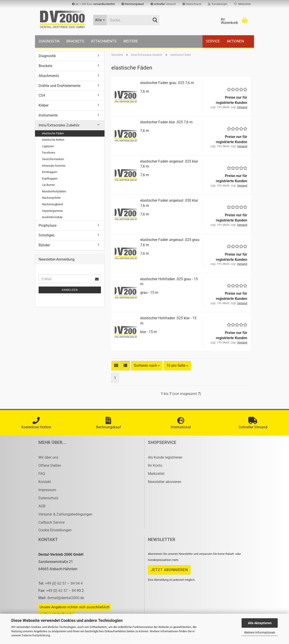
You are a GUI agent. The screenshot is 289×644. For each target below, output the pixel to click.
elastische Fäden (53, 133)
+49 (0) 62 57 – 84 (61, 591)
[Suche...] (100, 20)
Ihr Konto (155, 465)
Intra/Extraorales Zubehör (59, 125)
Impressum (47, 490)
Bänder (44, 245)
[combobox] (147, 366)
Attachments (104, 41)
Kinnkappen (50, 172)
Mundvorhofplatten (54, 191)
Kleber (44, 105)
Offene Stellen (50, 465)
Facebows (49, 153)
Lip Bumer (48, 185)
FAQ (42, 474)
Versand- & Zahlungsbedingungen (65, 514)
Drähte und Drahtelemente (59, 86)
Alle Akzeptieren (260, 623)
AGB (42, 506)
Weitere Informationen (260, 632)
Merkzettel (242, 4)
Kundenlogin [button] (218, 4)
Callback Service (51, 522)
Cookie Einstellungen (55, 530)
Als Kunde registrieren (165, 457)
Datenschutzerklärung (36, 635)
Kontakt (45, 482)
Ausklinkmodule (52, 217)
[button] (192, 4)
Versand (163, 4)
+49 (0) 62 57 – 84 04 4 (64, 583)
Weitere (131, 41)
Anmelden (70, 290)
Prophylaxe (48, 225)
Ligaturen (48, 146)
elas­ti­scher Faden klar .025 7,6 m (166, 122)
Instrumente (48, 115)
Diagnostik (49, 41)
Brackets (75, 41)
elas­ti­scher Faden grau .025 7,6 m (167, 83)
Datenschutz (48, 498)
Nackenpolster (51, 198)
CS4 (42, 95)
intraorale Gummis (54, 166)
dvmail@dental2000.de (66, 598)
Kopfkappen (50, 178)
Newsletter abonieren (165, 482)
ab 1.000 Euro (93, 4)
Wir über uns (48, 457)
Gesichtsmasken (53, 159)
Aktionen (235, 41)
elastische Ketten (53, 140)
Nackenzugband (52, 204)
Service (213, 41)
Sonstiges (47, 235)
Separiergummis (52, 211)
